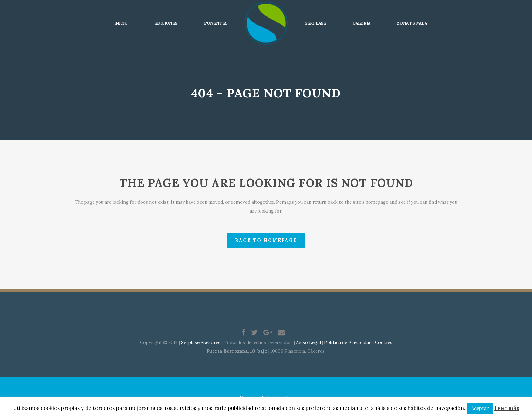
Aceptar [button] (480, 408)
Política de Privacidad (348, 342)
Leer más (507, 408)
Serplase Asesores (201, 342)
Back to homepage (266, 240)
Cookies (384, 342)
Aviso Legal (308, 342)
